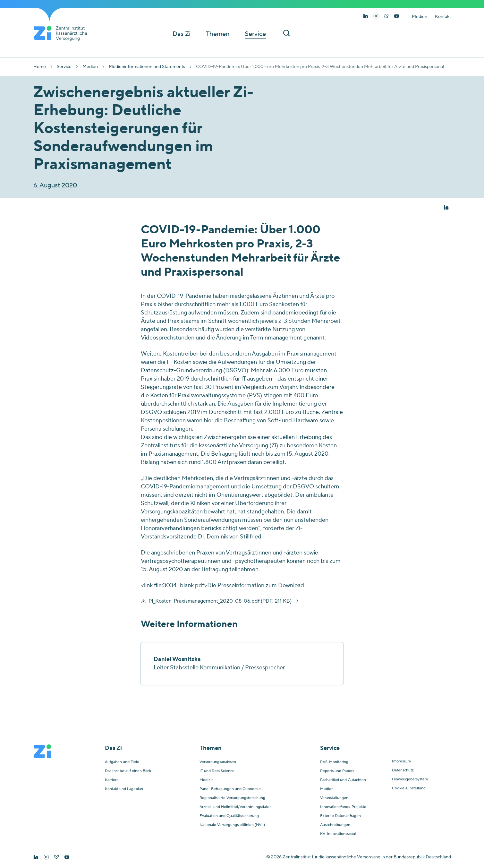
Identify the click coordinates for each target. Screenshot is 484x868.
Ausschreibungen (335, 825)
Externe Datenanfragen (340, 816)
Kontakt (443, 17)
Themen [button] (218, 34)
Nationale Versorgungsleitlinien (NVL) (232, 825)
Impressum (401, 761)
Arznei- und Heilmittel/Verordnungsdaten (236, 807)
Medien (420, 17)
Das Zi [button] (182, 34)
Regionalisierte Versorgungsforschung (232, 798)
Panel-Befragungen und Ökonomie (230, 789)
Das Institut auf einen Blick (128, 771)
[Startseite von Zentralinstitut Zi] (63, 33)
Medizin (207, 780)
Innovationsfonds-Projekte (343, 807)
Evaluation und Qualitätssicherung (229, 816)
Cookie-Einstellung (409, 788)
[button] (446, 208)
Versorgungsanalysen (218, 762)
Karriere (112, 780)
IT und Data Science (217, 771)
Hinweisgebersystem (410, 779)
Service (64, 67)
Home (40, 67)
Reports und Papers (337, 771)
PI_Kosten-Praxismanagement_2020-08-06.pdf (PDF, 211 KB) (220, 601)
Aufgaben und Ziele (122, 762)
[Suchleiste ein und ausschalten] (286, 34)
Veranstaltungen (334, 798)
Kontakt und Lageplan (124, 789)
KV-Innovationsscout (338, 834)
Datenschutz (403, 770)
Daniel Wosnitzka (177, 659)
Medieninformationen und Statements (147, 67)
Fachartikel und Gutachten (343, 780)
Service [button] (255, 34)
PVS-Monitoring (334, 762)
